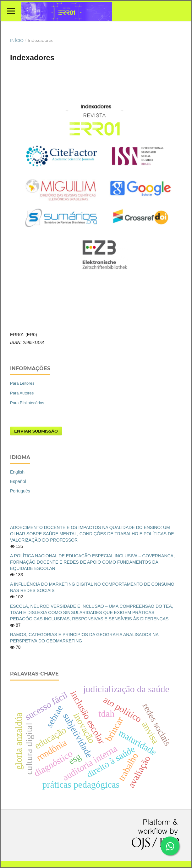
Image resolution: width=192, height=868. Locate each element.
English (17, 472)
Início (17, 40)
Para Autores (22, 393)
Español (18, 481)
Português (20, 491)
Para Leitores (22, 383)
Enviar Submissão (36, 431)
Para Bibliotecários (27, 403)
